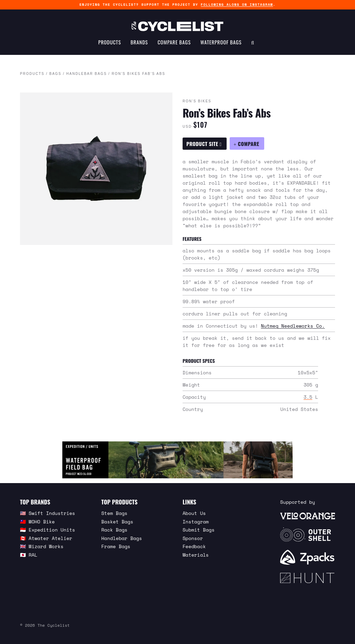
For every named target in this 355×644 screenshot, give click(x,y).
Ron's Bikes (197, 101)
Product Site (204, 144)
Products (110, 43)
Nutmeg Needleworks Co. (293, 326)
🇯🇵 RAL (29, 555)
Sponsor (193, 538)
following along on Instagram (237, 5)
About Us (194, 513)
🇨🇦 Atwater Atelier (46, 538)
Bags (55, 74)
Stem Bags (114, 513)
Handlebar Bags (87, 74)
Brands (139, 43)
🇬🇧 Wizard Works (42, 546)
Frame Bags (116, 546)
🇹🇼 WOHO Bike (37, 522)
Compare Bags (174, 43)
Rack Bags (114, 530)
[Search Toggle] (253, 43)
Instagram (196, 522)
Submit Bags (199, 530)
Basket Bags (117, 522)
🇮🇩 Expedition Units (48, 530)
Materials (196, 555)
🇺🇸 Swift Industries (48, 513)
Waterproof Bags (221, 43)
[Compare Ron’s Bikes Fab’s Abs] (247, 143)
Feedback (194, 546)
